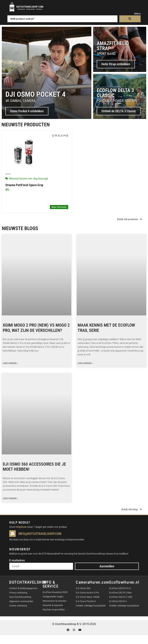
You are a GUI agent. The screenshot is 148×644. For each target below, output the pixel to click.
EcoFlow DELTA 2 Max (120, 593)
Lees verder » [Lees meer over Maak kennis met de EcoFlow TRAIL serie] (85, 363)
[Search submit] (130, 19)
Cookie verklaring (18, 606)
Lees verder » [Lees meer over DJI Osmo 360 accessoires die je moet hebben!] (10, 499)
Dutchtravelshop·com (30, 7)
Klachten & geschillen (54, 610)
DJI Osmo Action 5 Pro (87, 593)
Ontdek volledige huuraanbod (91, 606)
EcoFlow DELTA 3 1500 (121, 597)
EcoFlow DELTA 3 (118, 601)
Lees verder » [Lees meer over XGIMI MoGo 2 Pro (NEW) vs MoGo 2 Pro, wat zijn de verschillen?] (10, 363)
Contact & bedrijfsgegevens (23, 588)
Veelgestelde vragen (53, 597)
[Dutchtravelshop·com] (12, 7)
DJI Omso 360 (83, 588)
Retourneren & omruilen (55, 601)
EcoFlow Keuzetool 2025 (55, 592)
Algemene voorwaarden (21, 601)
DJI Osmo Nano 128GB (88, 597)
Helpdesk (21, 527)
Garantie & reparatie (53, 605)
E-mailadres (17, 561)
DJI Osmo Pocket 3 (86, 601)
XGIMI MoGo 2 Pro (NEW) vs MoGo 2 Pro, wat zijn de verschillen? (36, 328)
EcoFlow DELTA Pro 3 (120, 588)
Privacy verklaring (18, 593)
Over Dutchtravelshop (20, 597)
